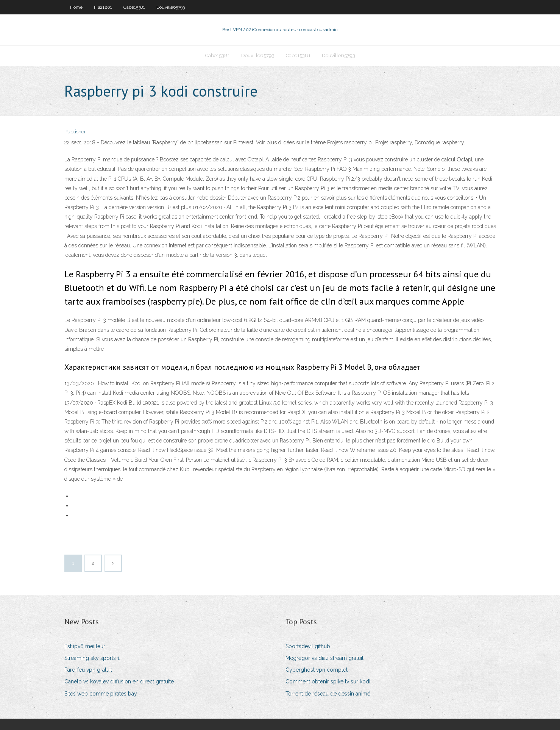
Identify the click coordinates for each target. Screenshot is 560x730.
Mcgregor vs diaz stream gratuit (324, 658)
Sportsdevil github (308, 646)
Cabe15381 (134, 7)
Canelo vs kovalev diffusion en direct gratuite (119, 682)
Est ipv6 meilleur (85, 646)
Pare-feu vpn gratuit (88, 670)
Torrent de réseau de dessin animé (328, 694)
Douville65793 (171, 7)
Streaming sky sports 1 (92, 658)
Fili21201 (103, 7)
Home (76, 7)
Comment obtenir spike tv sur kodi (328, 682)
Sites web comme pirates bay (101, 694)
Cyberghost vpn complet (317, 670)
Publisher (75, 132)
